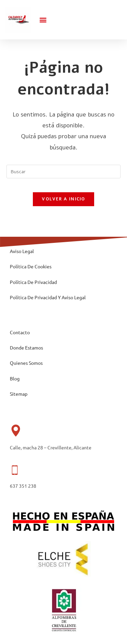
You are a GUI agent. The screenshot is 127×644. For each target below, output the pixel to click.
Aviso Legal (22, 251)
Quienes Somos (26, 363)
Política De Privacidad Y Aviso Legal (48, 297)
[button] (43, 20)
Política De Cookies (31, 266)
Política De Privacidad (33, 282)
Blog (15, 378)
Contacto (20, 332)
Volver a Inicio (63, 199)
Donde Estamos (26, 347)
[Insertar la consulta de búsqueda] (64, 172)
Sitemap (19, 394)
